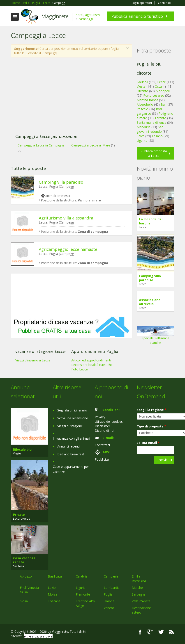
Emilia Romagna (139, 579)
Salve (141, 136)
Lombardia (112, 588)
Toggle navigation (15, 17)
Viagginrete (55, 16)
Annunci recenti (68, 446)
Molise (53, 594)
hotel (80, 15)
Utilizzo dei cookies (109, 421)
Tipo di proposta (151, 426)
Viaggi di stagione (70, 426)
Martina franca (147, 100)
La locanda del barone (151, 221)
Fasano (157, 136)
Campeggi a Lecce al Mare (91, 145)
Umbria (109, 601)
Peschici (143, 109)
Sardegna (139, 594)
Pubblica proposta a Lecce (154, 153)
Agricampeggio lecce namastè (68, 249)
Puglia (108, 594)
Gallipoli (142, 82)
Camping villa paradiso (61, 182)
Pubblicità (102, 459)
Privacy (100, 417)
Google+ (150, 632)
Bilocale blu (22, 449)
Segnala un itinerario (72, 410)
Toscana (54, 601)
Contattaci (164, 3)
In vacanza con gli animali (71, 438)
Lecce (162, 82)
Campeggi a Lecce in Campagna (41, 145)
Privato (19, 515)
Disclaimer (102, 426)
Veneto (109, 608)
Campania (111, 576)
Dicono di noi (104, 430)
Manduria (144, 127)
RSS (172, 632)
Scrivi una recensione (73, 418)
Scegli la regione (152, 410)
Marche (137, 588)
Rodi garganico (150, 111)
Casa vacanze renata (24, 560)
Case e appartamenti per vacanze (71, 469)
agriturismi (93, 15)
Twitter (161, 632)
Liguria (81, 588)
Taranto (160, 118)
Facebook (140, 632)
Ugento (142, 140)
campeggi (86, 19)
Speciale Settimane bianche (155, 337)
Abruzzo (26, 576)
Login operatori (142, 3)
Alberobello (145, 104)
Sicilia (24, 601)
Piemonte (83, 594)
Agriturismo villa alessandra (66, 218)
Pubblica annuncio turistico (137, 16)
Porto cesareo (154, 95)
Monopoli (163, 91)
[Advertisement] (69, 98)
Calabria (82, 576)
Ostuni (160, 86)
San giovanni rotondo (150, 129)
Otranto (142, 91)
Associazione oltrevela (150, 302)
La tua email (148, 443)
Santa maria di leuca (151, 122)
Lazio (52, 588)
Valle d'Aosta (141, 601)
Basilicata (55, 576)
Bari (164, 104)
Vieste (141, 86)
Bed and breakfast (71, 454)
